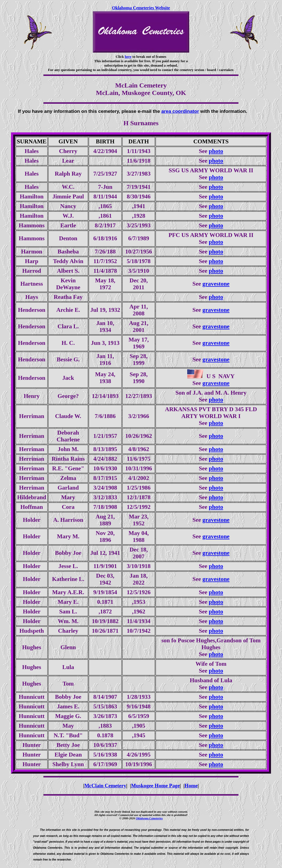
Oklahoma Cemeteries (149, 818)
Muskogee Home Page (155, 786)
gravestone (216, 284)
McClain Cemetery (105, 786)
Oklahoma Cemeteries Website (141, 8)
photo (216, 151)
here (128, 57)
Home (191, 786)
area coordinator (180, 111)
